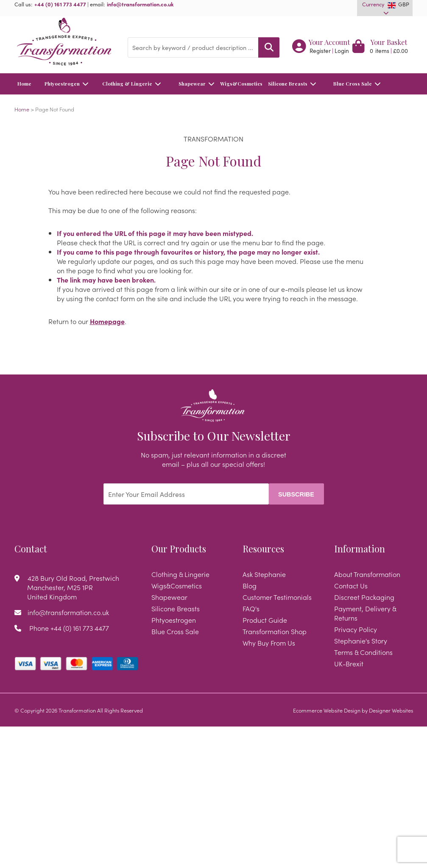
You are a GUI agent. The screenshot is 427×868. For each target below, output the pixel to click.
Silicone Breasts (292, 84)
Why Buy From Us (269, 643)
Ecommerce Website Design (327, 710)
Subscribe (296, 494)
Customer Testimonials (277, 597)
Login (342, 51)
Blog (250, 585)
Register (320, 51)
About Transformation (367, 574)
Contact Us (351, 585)
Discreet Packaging (364, 597)
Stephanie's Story (361, 641)
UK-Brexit (349, 663)
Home (24, 84)
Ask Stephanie (264, 574)
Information (360, 549)
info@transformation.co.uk (140, 4)
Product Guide (265, 620)
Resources (263, 549)
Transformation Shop (275, 631)
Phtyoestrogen (67, 84)
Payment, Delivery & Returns (365, 613)
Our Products (179, 549)
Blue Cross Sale (359, 84)
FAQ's (251, 608)
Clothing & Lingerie (133, 84)
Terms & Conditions (363, 652)
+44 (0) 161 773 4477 (60, 4)
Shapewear (199, 84)
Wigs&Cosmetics (240, 87)
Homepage (107, 321)
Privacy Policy (356, 629)
